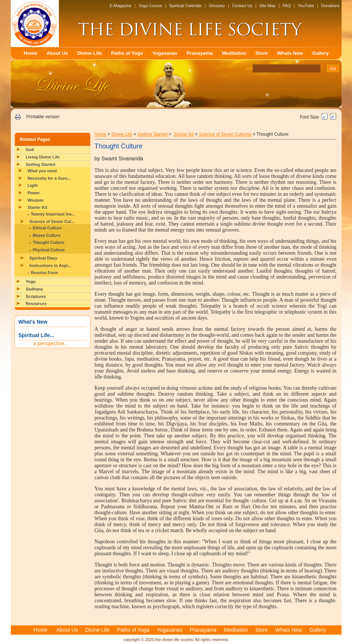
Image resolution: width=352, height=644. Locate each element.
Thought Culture (49, 242)
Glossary (217, 6)
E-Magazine (120, 6)
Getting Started (40, 164)
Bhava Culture (47, 235)
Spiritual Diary (43, 258)
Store (262, 53)
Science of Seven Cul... (52, 222)
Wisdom (36, 200)
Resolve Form (45, 273)
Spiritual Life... (36, 335)
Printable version (43, 117)
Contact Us (242, 6)
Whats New (290, 53)
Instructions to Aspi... (50, 266)
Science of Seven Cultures (225, 134)
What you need (42, 171)
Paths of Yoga (127, 53)
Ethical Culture (47, 228)
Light (33, 185)
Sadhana (34, 289)
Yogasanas (165, 53)
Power (34, 193)
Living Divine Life (43, 157)
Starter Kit (37, 207)
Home (31, 53)
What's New (33, 322)
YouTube (306, 6)
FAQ (287, 6)
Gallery (320, 53)
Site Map (267, 6)
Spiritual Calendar (185, 6)
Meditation (234, 53)
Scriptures (36, 296)
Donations (330, 6)
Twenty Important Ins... (53, 214)
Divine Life (89, 53)
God (30, 150)
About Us (57, 53)
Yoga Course (150, 6)
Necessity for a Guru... (49, 178)
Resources (36, 304)
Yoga (31, 282)
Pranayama (199, 53)
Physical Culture (49, 250)
